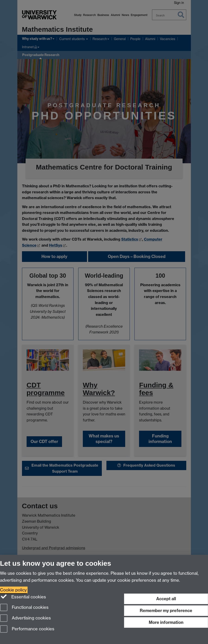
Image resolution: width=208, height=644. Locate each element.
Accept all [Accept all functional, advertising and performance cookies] (166, 599)
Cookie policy (13, 590)
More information (166, 622)
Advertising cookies (25, 618)
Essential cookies (23, 597)
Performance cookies (27, 629)
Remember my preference (166, 611)
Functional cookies (24, 608)
